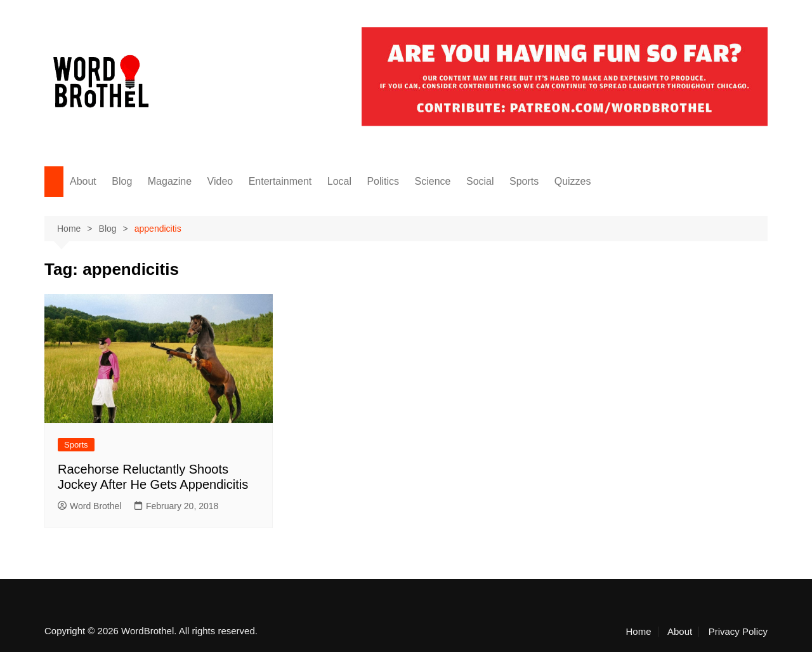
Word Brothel (89, 506)
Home (639, 632)
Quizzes (573, 181)
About (83, 181)
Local (339, 181)
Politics (383, 181)
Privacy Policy (738, 632)
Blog (122, 181)
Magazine (170, 181)
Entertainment (280, 181)
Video (220, 181)
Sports (524, 181)
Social (480, 181)
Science (433, 181)
